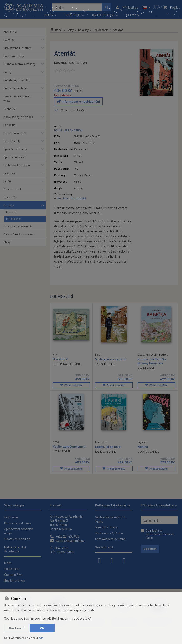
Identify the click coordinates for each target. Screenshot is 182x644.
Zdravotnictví (12, 189)
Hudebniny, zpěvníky (17, 80)
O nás (8, 563)
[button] (146, 7)
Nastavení (17, 628)
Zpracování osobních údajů (19, 531)
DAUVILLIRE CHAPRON (70, 63)
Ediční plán (12, 569)
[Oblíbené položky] (157, 7)
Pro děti (11, 212)
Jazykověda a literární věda (18, 98)
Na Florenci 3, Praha (109, 533)
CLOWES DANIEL (148, 451)
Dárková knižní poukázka (19, 234)
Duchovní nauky (14, 56)
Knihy (70, 30)
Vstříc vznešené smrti (69, 446)
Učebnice (9, 173)
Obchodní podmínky (18, 523)
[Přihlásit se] (127, 7)
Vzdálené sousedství (111, 359)
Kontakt (56, 505)
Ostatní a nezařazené (17, 226)
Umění (7, 181)
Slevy (7, 242)
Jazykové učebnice (16, 88)
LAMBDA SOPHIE (106, 451)
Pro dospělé (13, 219)
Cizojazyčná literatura (17, 48)
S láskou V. (61, 359)
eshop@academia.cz (67, 540)
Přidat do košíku (71, 385)
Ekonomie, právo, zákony (19, 64)
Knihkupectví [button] (103, 15)
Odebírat (150, 549)
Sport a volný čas (15, 157)
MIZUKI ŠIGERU (62, 451)
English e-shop (15, 580)
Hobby (7, 72)
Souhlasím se (160, 534)
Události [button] (73, 15)
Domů (56, 30)
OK (42, 628)
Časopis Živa (13, 574)
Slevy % (133, 15)
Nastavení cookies (17, 539)
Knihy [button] (49, 15)
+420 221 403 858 (64, 536)
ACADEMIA (10, 32)
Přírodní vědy (12, 141)
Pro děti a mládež (14, 133)
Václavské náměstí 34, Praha (111, 519)
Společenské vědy (15, 149)
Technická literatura (17, 165)
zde (41, 638)
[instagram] (112, 560)
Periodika (9, 125)
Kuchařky (9, 109)
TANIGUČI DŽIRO (105, 364)
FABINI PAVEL (146, 368)
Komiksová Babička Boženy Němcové (152, 361)
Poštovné (11, 517)
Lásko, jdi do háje (108, 446)
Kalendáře (10, 197)
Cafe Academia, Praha (110, 539)
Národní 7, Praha (106, 527)
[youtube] (124, 560)
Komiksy (9, 205)
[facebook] (99, 560)
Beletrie (9, 40)
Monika (143, 446)
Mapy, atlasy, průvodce (18, 117)
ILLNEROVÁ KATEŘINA (67, 364)
